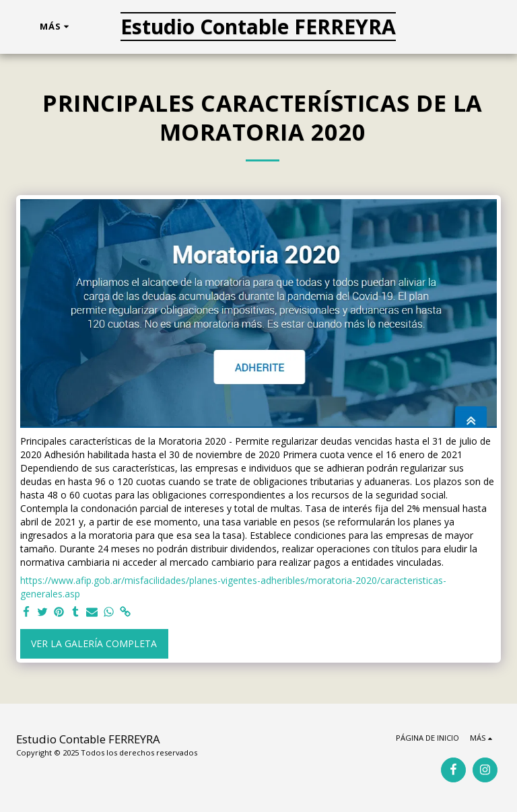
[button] (443, 27)
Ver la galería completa (94, 643)
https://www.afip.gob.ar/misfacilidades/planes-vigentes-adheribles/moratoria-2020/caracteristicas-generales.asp (233, 587)
